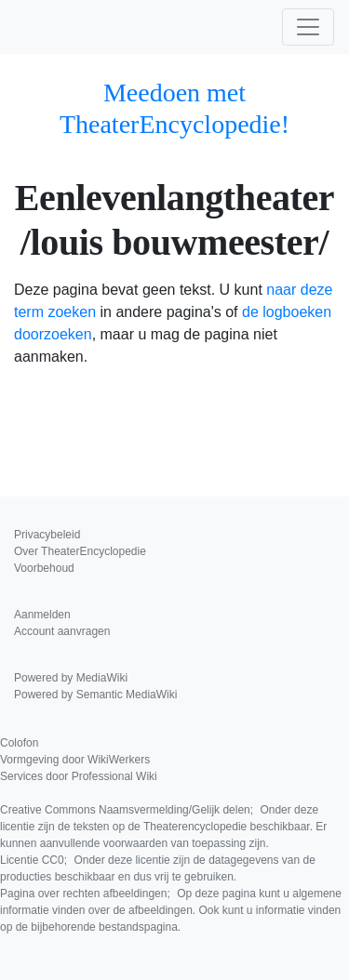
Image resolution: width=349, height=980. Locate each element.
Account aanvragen (62, 631)
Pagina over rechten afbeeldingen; (171, 910)
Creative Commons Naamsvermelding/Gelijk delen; (163, 827)
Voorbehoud (44, 568)
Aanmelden (42, 615)
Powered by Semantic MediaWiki (95, 695)
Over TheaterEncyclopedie (80, 551)
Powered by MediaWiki (71, 678)
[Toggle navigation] (308, 27)
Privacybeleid (47, 535)
